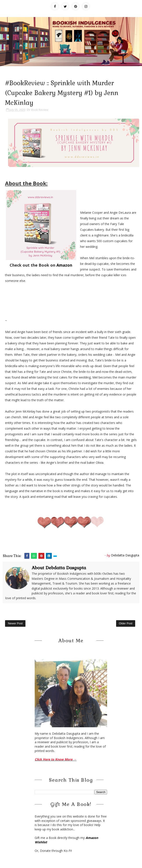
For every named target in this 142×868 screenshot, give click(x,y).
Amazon (64, 265)
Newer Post (15, 623)
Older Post (126, 623)
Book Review (40, 110)
